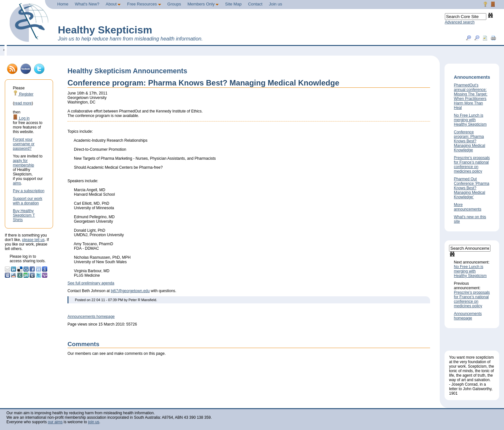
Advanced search (460, 22)
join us (94, 422)
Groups (174, 4)
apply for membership (23, 163)
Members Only (203, 4)
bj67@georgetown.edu (130, 291)
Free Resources (144, 4)
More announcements (468, 207)
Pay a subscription (29, 191)
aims (17, 183)
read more (23, 103)
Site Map (233, 4)
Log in (21, 118)
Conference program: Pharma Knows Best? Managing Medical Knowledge (469, 141)
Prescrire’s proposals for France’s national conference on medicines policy (472, 165)
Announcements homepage (91, 317)
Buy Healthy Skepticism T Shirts (24, 215)
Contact (255, 4)
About (113, 4)
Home (63, 4)
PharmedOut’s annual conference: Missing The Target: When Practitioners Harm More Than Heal (471, 96)
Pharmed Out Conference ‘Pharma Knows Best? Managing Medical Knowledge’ (472, 188)
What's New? (87, 4)
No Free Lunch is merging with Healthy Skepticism (470, 120)
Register (23, 94)
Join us (275, 4)
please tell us (33, 240)
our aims (55, 422)
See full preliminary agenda (91, 283)
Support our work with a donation (27, 201)
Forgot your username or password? (24, 144)
